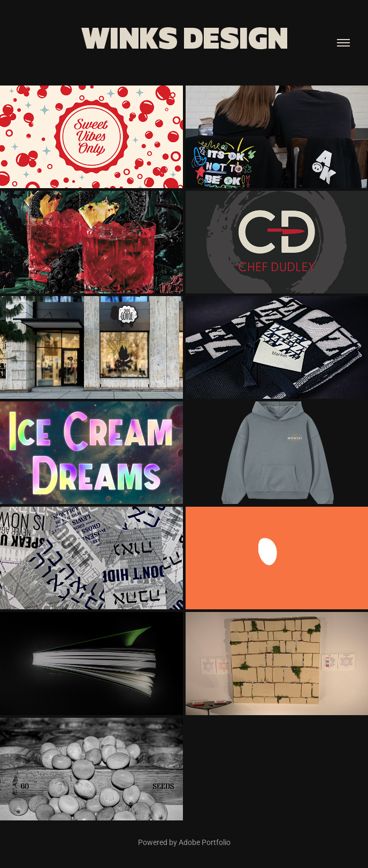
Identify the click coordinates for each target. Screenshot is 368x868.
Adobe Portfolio (205, 842)
